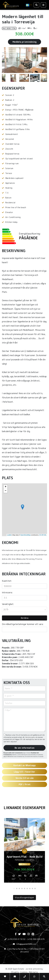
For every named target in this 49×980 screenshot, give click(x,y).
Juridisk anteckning (34, 969)
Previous (5, 60)
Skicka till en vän (25, 778)
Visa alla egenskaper (24, 898)
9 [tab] (35, 889)
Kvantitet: (7, 581)
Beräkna (25, 618)
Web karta (33, 972)
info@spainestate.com (26, 944)
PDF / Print (25, 784)
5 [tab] (25, 889)
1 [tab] (14, 889)
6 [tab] (27, 889)
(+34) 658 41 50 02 (17, 939)
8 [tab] (32, 889)
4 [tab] (22, 889)
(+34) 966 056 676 (36, 939)
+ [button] (6, 487)
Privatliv (15, 972)
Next (44, 60)
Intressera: (7, 592)
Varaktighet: (8, 604)
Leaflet (9, 535)
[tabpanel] (24, 851)
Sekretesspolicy (30, 737)
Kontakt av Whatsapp (25, 765)
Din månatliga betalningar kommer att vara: (23, 624)
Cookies (24, 972)
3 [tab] (19, 889)
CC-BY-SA (43, 535)
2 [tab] (17, 889)
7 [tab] (30, 889)
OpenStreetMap (25, 535)
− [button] (6, 491)
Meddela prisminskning (24, 42)
